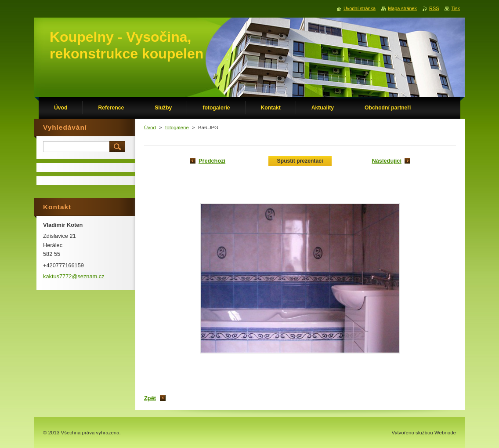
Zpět (150, 398)
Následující (387, 161)
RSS (434, 8)
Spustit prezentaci (300, 161)
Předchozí (212, 161)
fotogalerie (177, 127)
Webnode (445, 433)
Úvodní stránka (360, 8)
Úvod (150, 127)
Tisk (456, 8)
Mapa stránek (402, 8)
